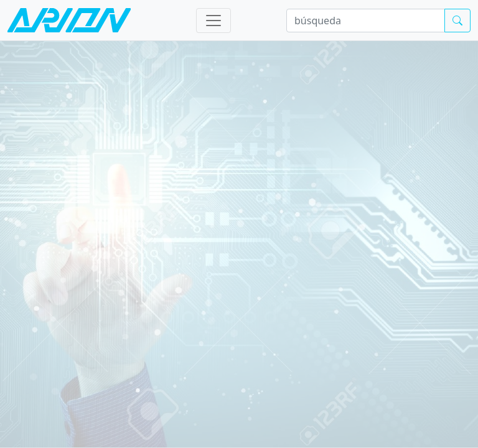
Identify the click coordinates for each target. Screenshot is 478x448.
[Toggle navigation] (213, 21)
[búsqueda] (366, 21)
